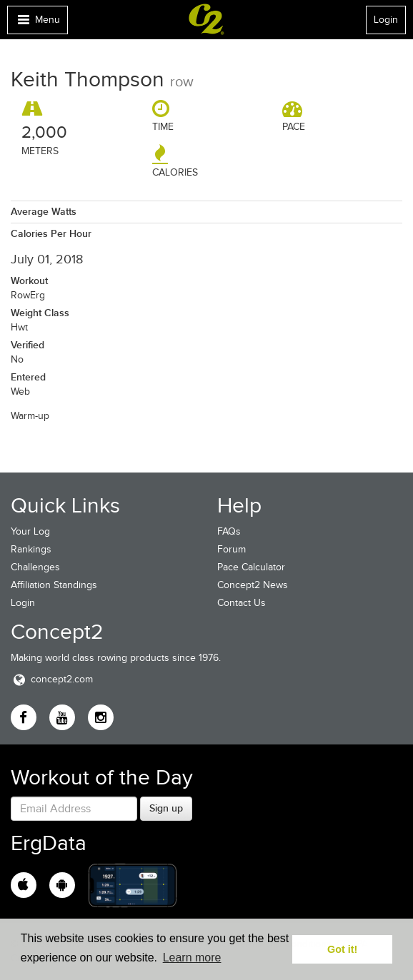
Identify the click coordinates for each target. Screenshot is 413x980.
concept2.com (52, 679)
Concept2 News (253, 585)
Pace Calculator (251, 567)
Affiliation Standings (54, 585)
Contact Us (242, 603)
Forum (232, 549)
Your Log (30, 531)
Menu (37, 23)
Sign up (166, 808)
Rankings (31, 549)
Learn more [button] (192, 958)
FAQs (229, 531)
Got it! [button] (342, 949)
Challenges (35, 567)
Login (386, 20)
